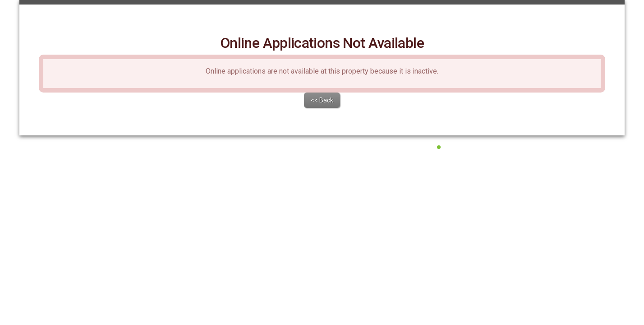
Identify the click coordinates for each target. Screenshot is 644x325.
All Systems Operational (471, 210)
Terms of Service (292, 221)
